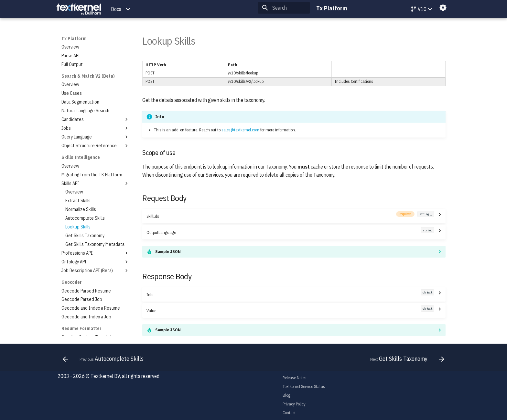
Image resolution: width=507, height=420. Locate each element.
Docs (116, 9)
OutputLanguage (290, 232)
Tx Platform (74, 39)
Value (290, 310)
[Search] (284, 8)
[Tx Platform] (79, 9)
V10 (418, 9)
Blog (286, 395)
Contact (289, 413)
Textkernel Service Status (304, 387)
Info (290, 294)
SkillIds (290, 216)
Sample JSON (168, 252)
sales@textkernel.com (240, 130)
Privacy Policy (294, 404)
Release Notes (295, 378)
